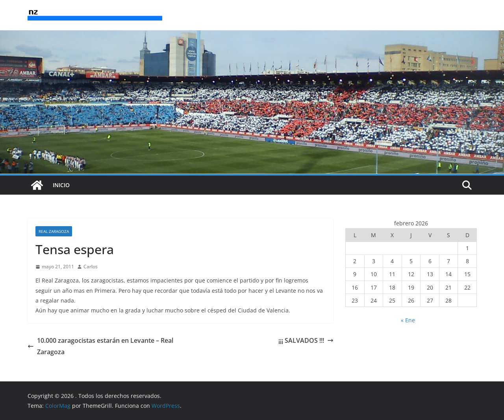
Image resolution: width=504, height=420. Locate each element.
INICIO (61, 185)
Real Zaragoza (54, 231)
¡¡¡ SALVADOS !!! (306, 340)
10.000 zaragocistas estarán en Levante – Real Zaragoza (100, 346)
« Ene (408, 320)
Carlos (91, 267)
